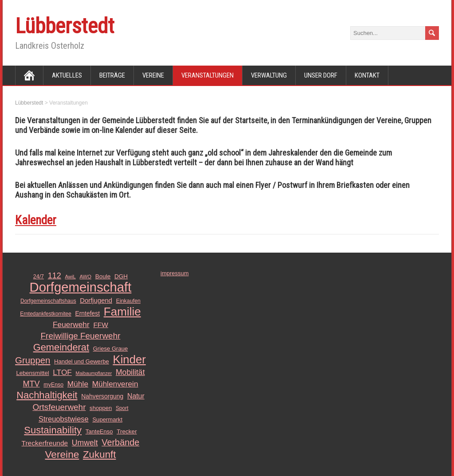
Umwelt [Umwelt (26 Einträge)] (85, 443)
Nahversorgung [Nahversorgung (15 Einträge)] (102, 396)
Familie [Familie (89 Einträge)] (122, 312)
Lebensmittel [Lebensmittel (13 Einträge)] (32, 373)
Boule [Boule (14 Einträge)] (103, 276)
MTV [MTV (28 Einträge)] (31, 384)
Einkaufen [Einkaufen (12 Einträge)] (128, 301)
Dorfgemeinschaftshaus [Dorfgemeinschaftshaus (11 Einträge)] (48, 301)
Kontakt (367, 75)
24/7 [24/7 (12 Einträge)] (39, 277)
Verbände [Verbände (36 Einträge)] (120, 442)
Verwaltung (269, 75)
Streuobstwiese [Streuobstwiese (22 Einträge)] (64, 419)
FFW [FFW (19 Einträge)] (101, 325)
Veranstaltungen (207, 75)
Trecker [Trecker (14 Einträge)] (127, 431)
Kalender (36, 220)
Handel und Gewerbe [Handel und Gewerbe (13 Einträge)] (82, 361)
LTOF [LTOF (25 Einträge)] (62, 372)
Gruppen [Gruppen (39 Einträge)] (33, 360)
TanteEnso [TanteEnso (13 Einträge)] (99, 431)
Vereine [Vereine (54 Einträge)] (62, 454)
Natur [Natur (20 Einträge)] (136, 396)
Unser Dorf (321, 75)
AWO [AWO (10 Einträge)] (85, 277)
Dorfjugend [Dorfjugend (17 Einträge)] (96, 300)
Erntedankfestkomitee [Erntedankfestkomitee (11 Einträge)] (46, 314)
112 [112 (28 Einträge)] (55, 276)
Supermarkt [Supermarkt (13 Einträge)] (107, 419)
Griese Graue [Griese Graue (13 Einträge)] (111, 349)
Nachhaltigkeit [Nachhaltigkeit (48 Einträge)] (47, 395)
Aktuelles (67, 75)
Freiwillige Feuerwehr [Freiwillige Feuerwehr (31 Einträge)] (81, 336)
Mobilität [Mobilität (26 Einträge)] (130, 372)
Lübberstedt (65, 26)
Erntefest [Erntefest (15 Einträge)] (87, 313)
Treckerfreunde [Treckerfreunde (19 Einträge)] (45, 443)
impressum (175, 273)
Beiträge (112, 75)
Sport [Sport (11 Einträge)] (122, 408)
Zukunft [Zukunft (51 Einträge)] (100, 455)
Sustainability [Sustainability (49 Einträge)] (53, 430)
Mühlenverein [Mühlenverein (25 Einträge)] (115, 384)
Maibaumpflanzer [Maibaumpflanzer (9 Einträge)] (94, 373)
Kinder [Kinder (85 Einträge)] (129, 359)
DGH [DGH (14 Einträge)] (121, 276)
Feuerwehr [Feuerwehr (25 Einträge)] (71, 324)
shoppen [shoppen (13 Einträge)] (101, 408)
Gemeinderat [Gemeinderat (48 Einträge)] (61, 347)
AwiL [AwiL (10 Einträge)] (70, 277)
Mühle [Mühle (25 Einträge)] (78, 384)
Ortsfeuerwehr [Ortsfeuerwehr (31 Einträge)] (59, 407)
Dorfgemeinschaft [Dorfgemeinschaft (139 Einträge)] (81, 287)
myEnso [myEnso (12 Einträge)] (53, 385)
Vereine (153, 75)
